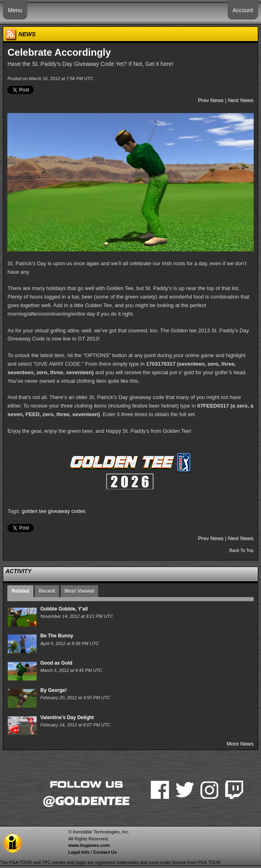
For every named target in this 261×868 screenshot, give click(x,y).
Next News (241, 100)
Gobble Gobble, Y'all (64, 609)
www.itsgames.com (89, 845)
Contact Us (105, 852)
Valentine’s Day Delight (67, 718)
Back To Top (241, 550)
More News (240, 744)
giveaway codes (67, 511)
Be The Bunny (57, 636)
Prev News (211, 100)
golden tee (34, 511)
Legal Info (79, 852)
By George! (54, 690)
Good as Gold (56, 663)
